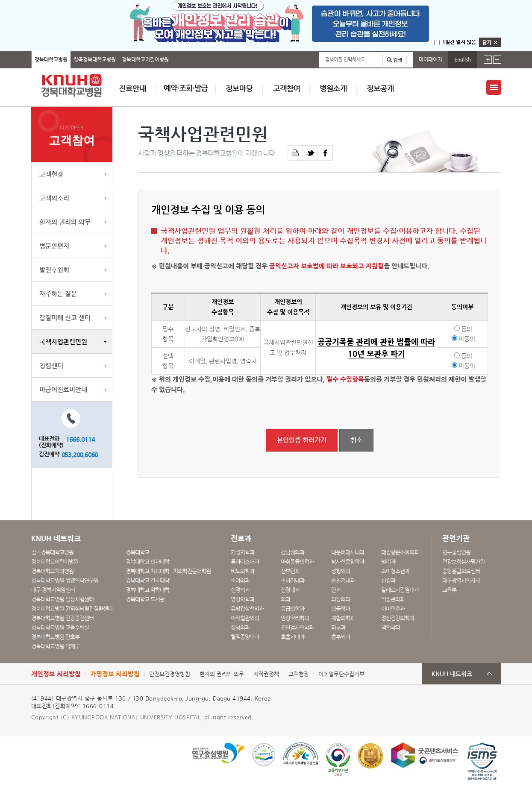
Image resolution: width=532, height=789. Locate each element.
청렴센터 (51, 365)
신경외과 (240, 590)
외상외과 (341, 599)
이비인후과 (393, 609)
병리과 (388, 562)
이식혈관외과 (245, 618)
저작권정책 (266, 674)
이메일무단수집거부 (341, 674)
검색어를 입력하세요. (346, 60)
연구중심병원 (456, 552)
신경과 (388, 580)
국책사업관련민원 (63, 342)
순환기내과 (343, 580)
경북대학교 (137, 552)
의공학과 (341, 609)
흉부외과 (341, 637)
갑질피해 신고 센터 (65, 318)
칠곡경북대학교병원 (95, 59)
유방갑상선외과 (247, 609)
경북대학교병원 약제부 (55, 646)
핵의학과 (391, 627)
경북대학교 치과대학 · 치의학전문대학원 (168, 571)
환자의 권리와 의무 (65, 222)
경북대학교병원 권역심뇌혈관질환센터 (72, 609)
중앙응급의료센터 (461, 571)
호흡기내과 (292, 637)
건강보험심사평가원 (463, 562)
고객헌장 (51, 174)
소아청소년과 (395, 571)
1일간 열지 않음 (459, 42)
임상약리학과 (295, 618)
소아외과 (240, 580)
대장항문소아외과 (400, 552)
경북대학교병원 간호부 (55, 637)
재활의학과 (343, 618)
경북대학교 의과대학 (147, 562)
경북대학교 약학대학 (147, 590)
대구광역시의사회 (461, 580)
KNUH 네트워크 (452, 674)
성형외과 (341, 571)
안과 (336, 590)
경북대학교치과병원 (52, 571)
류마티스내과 (245, 562)
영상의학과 (242, 599)
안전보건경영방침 (170, 674)
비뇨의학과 (242, 571)
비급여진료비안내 (63, 389)
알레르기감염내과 (400, 590)
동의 (467, 329)
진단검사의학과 (297, 627)
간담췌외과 (292, 552)
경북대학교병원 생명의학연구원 (65, 580)
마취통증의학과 (297, 562)
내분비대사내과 (348, 552)
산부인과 (290, 571)
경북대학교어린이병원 (145, 59)
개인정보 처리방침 (56, 674)
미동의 (467, 339)
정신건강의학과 (398, 618)
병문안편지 (54, 246)
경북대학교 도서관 (145, 599)
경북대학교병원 (51, 59)
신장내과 (290, 590)
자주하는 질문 (58, 294)
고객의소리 (54, 198)
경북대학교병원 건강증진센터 (62, 618)
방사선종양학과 (348, 562)
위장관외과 (393, 599)
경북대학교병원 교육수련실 (60, 627)
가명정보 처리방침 (115, 674)
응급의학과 (292, 609)
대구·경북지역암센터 (53, 590)
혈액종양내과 (245, 637)
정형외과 (240, 627)
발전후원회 (54, 270)
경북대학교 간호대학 (147, 580)
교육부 (449, 590)
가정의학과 (242, 552)
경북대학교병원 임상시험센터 (62, 599)
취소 (356, 440)
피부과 (338, 627)
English (463, 59)
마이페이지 (431, 59)
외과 (285, 599)
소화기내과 (292, 580)
